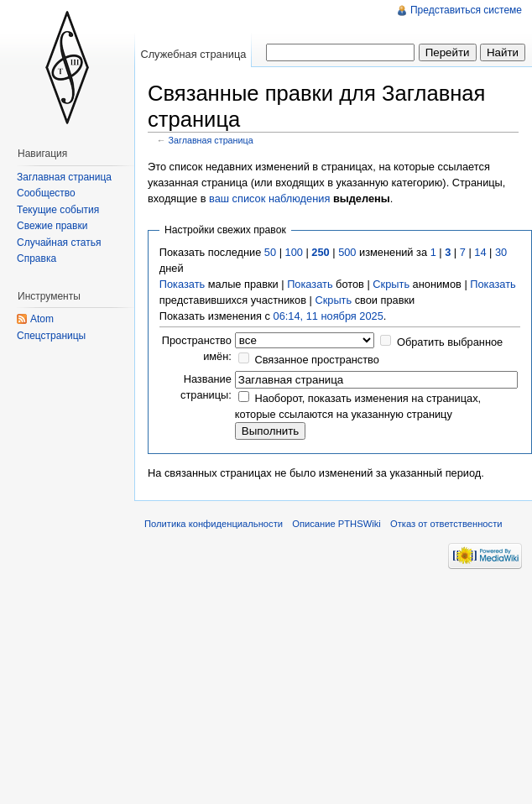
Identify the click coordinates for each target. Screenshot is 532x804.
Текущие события (58, 210)
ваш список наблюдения (269, 198)
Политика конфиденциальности (214, 524)
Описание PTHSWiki (336, 524)
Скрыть (391, 284)
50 (270, 252)
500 (347, 252)
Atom (42, 319)
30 (501, 252)
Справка (37, 258)
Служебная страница (193, 54)
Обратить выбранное (450, 342)
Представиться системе (466, 10)
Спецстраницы (51, 336)
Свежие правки (52, 226)
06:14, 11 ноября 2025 (329, 316)
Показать (182, 284)
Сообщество (46, 193)
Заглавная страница (211, 140)
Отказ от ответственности (446, 524)
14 (480, 252)
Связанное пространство (317, 360)
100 (294, 252)
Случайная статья (59, 243)
